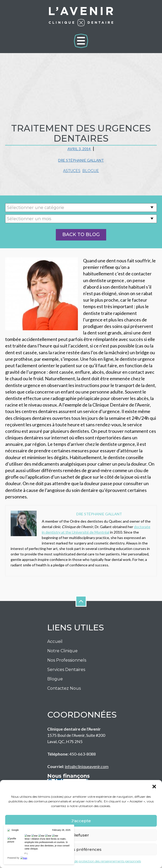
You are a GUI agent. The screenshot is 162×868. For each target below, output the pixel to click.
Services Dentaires (66, 670)
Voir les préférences (81, 849)
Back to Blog (81, 235)
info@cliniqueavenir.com (87, 766)
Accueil (55, 641)
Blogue (91, 171)
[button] (154, 787)
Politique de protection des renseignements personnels (101, 861)
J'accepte (81, 821)
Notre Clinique (62, 651)
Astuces (72, 171)
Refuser (81, 835)
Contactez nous (64, 688)
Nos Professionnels (67, 660)
